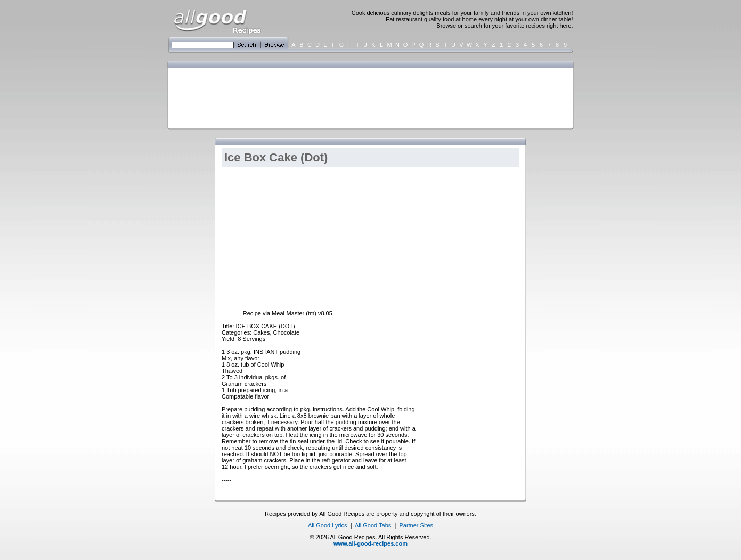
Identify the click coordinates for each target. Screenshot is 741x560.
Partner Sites (416, 525)
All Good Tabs (373, 525)
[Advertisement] (368, 98)
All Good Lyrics (328, 525)
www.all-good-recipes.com (370, 543)
